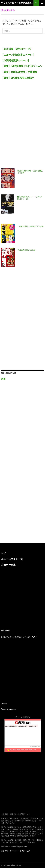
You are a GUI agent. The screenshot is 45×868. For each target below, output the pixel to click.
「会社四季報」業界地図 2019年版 (31, 226)
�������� (35, 747)
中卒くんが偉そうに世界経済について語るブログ (17, 3)
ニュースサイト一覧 (12, 559)
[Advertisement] (19, 125)
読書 (3, 379)
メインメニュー (42, 3)
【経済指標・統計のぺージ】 (17, 49)
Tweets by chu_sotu (8, 709)
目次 (4, 553)
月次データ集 (8, 565)
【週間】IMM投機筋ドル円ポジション (22, 66)
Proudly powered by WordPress (11, 865)
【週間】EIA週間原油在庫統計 (17, 78)
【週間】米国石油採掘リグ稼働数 (19, 72)
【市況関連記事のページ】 (16, 60)
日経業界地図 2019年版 (26, 250)
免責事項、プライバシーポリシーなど (15, 851)
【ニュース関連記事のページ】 (18, 55)
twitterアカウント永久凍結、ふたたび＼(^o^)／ (19, 637)
